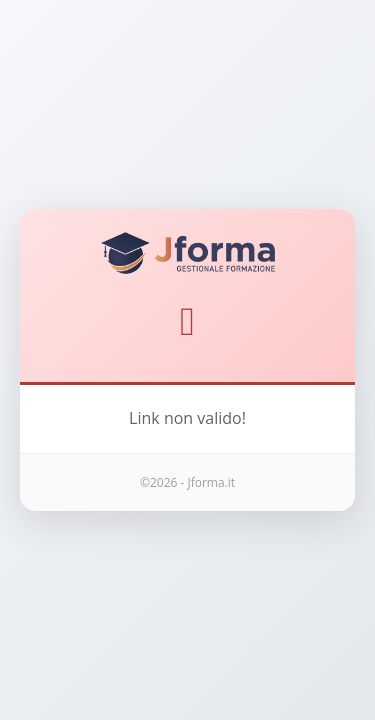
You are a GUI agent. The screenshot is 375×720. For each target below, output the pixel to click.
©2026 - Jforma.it (187, 482)
